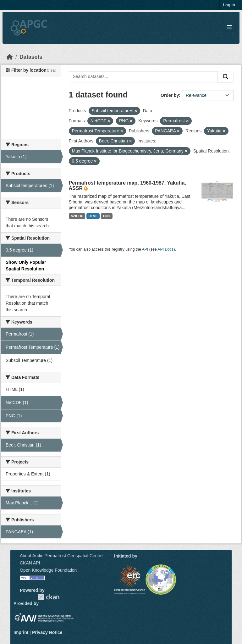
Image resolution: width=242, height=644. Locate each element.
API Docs (165, 249)
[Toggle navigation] (229, 28)
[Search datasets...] (143, 77)
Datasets (31, 57)
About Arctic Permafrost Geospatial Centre (61, 556)
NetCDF (77, 216)
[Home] (10, 57)
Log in (229, 5)
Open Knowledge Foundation (48, 570)
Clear (51, 70)
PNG (107, 216)
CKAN (49, 597)
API (145, 249)
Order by (170, 95)
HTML (93, 216)
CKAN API (30, 563)
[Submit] (226, 77)
